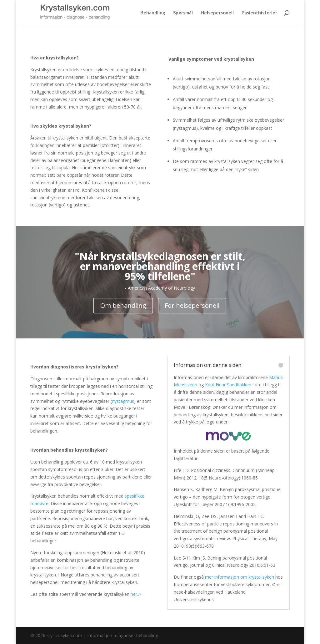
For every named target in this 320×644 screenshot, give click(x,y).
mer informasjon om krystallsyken (240, 577)
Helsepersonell (217, 13)
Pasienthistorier (259, 13)
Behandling (153, 13)
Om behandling (123, 305)
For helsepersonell (192, 305)
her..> (136, 594)
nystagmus (123, 401)
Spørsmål (183, 13)
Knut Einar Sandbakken (228, 385)
